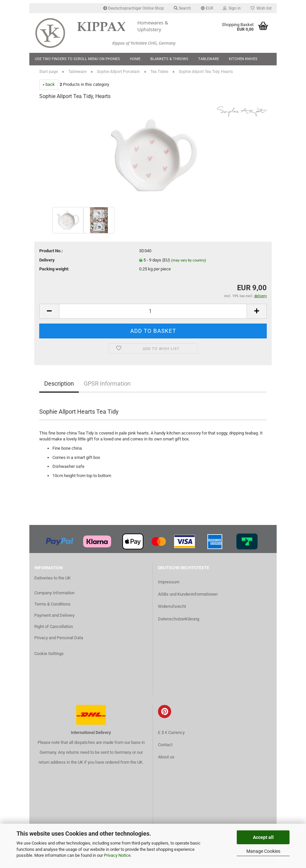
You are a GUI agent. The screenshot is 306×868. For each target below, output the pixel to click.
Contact (165, 749)
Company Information (54, 597)
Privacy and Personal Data (59, 642)
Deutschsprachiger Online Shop (134, 8)
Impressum (169, 586)
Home (135, 59)
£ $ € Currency (171, 736)
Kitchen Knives (243, 59)
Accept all (263, 837)
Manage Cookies (263, 851)
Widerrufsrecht (172, 611)
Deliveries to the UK (52, 582)
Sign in (232, 8)
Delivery (47, 264)
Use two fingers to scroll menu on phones (77, 59)
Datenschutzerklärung (179, 623)
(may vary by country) (189, 264)
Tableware (209, 59)
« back (49, 89)
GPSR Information (107, 388)
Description (59, 388)
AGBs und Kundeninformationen (188, 598)
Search (182, 8)
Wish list (261, 8)
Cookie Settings (49, 658)
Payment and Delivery (54, 620)
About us (166, 761)
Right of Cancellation (54, 631)
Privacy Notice (117, 855)
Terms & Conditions (52, 608)
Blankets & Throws (169, 59)
